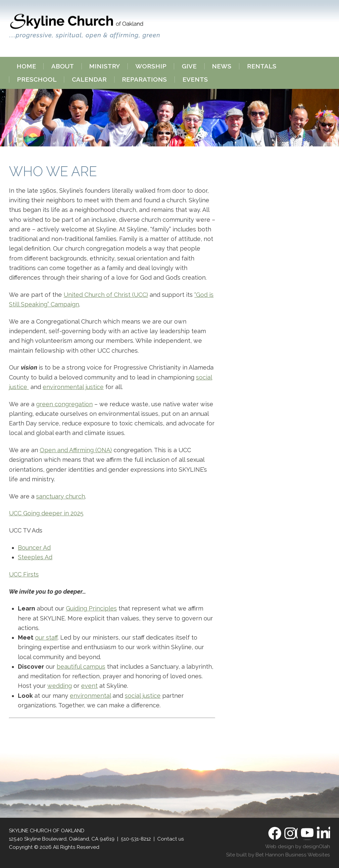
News (222, 66)
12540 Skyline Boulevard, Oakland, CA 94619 (62, 839)
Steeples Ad (35, 557)
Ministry (104, 66)
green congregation (64, 404)
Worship (151, 66)
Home (26, 66)
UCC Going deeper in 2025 (46, 513)
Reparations (144, 79)
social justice (143, 696)
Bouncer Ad (34, 548)
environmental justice (73, 387)
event (89, 686)
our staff (46, 637)
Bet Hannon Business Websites (293, 855)
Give (189, 66)
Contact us (171, 839)
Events (195, 79)
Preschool (37, 79)
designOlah (316, 847)
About (63, 66)
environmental (90, 696)
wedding (60, 686)
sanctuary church (61, 496)
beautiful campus (81, 667)
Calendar (89, 79)
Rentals (262, 66)
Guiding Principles (91, 608)
